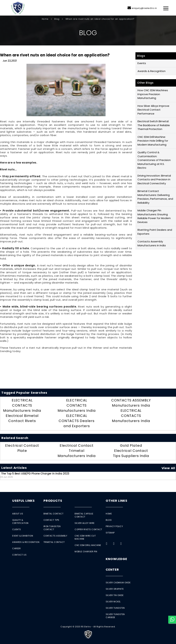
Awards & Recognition (152, 71)
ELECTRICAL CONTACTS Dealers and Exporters (76, 421)
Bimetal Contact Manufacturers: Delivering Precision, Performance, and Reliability (155, 197)
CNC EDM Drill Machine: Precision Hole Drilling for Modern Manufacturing (153, 141)
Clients (17, 529)
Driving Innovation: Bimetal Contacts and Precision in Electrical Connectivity (154, 179)
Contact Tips (51, 520)
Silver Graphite (115, 589)
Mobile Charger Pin (86, 552)
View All (168, 468)
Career (16, 548)
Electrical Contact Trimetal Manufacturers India (77, 451)
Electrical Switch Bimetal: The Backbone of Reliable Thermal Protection (154, 125)
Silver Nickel (113, 602)
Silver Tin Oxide (115, 595)
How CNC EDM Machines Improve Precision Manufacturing (153, 94)
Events (142, 63)
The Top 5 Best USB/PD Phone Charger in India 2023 (35, 475)
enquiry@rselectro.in (144, 8)
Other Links (117, 501)
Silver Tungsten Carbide (115, 616)
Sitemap (110, 533)
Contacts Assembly (55, 536)
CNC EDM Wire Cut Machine (85, 537)
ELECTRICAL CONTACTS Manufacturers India (22, 405)
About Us (18, 514)
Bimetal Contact (54, 514)
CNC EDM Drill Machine (88, 545)
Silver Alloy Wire (85, 523)
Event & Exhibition (23, 536)
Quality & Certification (20, 522)
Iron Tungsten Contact (52, 528)
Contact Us (19, 555)
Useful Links (23, 501)
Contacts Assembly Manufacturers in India (152, 243)
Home (45, 19)
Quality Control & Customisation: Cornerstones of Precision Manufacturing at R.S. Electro (154, 160)
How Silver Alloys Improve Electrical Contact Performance (153, 110)
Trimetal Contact (54, 542)
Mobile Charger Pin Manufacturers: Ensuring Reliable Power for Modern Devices (154, 216)
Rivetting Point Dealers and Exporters (155, 232)
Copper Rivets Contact (88, 529)
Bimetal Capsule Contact (84, 515)
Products (53, 501)
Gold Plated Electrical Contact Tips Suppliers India (131, 451)
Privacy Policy (114, 526)
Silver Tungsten (115, 608)
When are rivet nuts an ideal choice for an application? (55, 55)
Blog (57, 19)
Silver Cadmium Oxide (118, 583)
